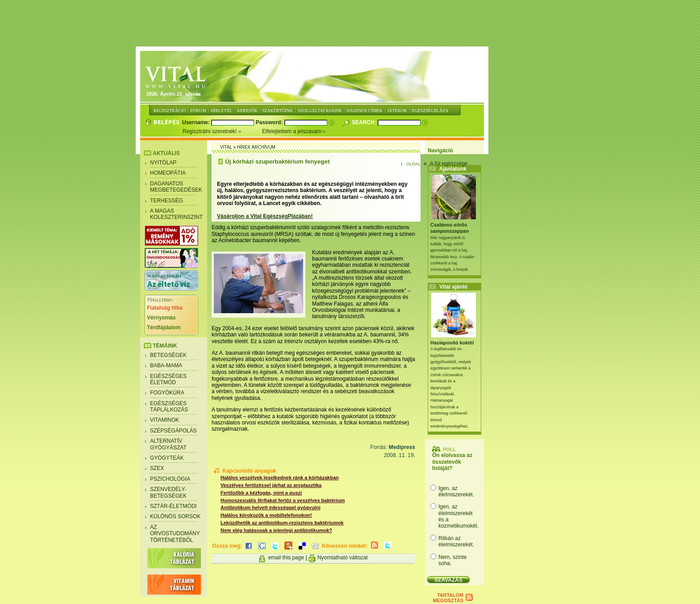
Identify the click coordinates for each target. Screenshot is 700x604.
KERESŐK (247, 111)
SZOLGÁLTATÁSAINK (320, 111)
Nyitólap (163, 163)
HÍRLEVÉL (222, 111)
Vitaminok (165, 420)
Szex (157, 468)
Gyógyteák (167, 458)
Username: (197, 122)
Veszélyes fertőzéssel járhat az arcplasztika (271, 485)
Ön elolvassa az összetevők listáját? (452, 462)
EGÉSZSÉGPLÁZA (430, 111)
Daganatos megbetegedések (176, 187)
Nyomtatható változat (343, 558)
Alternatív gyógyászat (168, 444)
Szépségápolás (173, 431)
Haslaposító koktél (452, 343)
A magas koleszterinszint (176, 214)
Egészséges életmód (168, 379)
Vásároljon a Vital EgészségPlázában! (265, 216)
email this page (286, 558)
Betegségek (168, 355)
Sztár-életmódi (173, 506)
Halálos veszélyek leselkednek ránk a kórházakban (280, 478)
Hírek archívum (256, 147)
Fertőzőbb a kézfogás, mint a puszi (261, 493)
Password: (270, 122)
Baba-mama (166, 365)
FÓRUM (198, 111)
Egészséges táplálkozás (169, 407)
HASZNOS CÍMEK (365, 111)
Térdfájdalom (164, 327)
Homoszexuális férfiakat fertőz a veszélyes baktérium (283, 500)
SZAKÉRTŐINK (277, 111)
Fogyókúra (167, 393)
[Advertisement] (350, 24)
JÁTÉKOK (397, 111)
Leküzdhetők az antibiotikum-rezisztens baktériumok (282, 523)
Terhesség (167, 201)
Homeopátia (168, 173)
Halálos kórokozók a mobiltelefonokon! (266, 515)
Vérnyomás (161, 318)
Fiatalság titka (165, 308)
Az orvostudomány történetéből (175, 534)
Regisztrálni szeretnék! (222, 131)
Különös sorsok (175, 516)
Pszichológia (170, 479)
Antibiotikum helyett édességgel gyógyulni (271, 508)
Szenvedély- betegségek (168, 492)
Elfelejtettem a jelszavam (294, 131)
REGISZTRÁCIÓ (170, 111)
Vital (226, 147)
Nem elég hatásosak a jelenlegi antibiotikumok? (276, 530)
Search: (365, 122)
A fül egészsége (449, 164)
